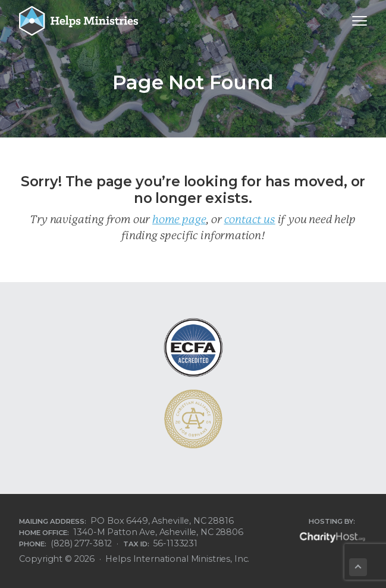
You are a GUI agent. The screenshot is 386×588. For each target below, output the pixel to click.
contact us (250, 219)
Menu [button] (354, 21)
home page (179, 219)
